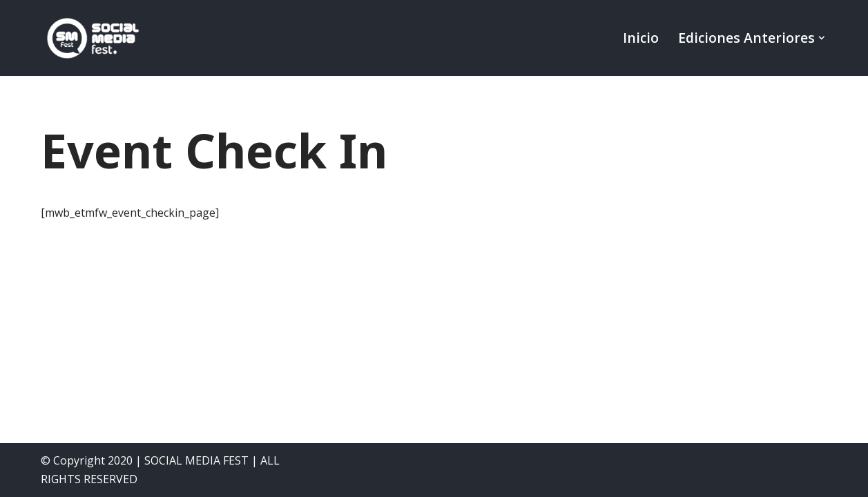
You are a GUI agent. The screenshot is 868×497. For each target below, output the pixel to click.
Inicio (641, 38)
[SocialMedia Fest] (93, 38)
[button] (822, 38)
